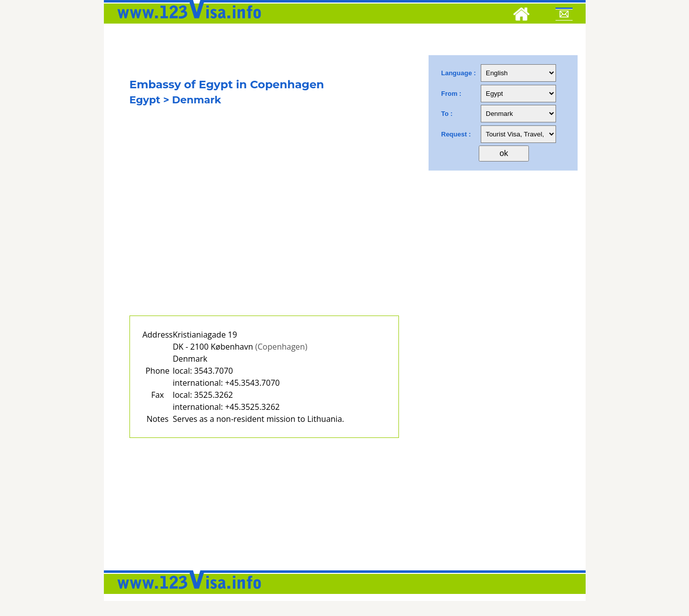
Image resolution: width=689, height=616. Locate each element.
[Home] (521, 16)
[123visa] (187, 22)
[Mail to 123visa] (564, 16)
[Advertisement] (264, 224)
